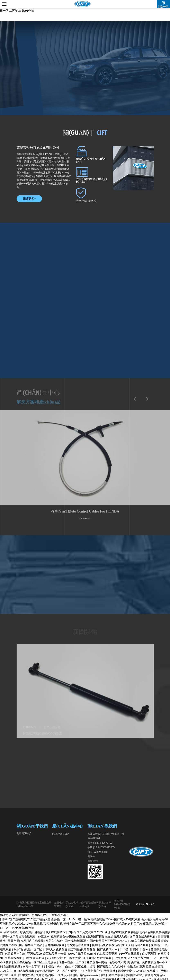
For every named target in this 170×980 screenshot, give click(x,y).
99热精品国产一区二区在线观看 (57, 971)
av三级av (44, 936)
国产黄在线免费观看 (143, 936)
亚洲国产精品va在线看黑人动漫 (108, 936)
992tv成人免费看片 (146, 971)
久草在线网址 (14, 958)
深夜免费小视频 (86, 967)
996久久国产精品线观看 (145, 941)
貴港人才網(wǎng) (105, 904)
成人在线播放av (56, 932)
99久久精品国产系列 (136, 945)
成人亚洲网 (149, 954)
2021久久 (6, 971)
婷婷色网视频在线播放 (156, 932)
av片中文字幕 (32, 967)
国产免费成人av (108, 949)
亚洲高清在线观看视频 (98, 958)
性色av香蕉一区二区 (72, 962)
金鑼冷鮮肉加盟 (59, 904)
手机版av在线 (135, 975)
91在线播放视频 (11, 967)
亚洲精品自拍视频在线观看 (69, 936)
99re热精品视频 (25, 971)
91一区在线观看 (130, 954)
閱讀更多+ (29, 199)
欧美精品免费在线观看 (106, 945)
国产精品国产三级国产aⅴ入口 (109, 941)
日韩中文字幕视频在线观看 (19, 936)
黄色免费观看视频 (106, 954)
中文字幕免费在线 (91, 971)
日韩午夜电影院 (35, 958)
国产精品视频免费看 (83, 949)
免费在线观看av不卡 (155, 962)
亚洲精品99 (35, 954)
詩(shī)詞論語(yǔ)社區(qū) (89, 904)
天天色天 (14, 941)
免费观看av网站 (97, 962)
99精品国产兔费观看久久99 (86, 932)
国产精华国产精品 (31, 945)
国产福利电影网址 (77, 941)
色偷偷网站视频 (55, 945)
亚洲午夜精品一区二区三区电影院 (35, 962)
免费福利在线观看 (33, 941)
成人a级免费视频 (138, 958)
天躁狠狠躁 (125, 971)
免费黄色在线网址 (78, 945)
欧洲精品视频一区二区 (28, 949)
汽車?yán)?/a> (61, 834)
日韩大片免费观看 (56, 949)
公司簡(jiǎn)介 (24, 833)
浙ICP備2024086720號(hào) (122, 904)
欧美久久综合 (55, 941)
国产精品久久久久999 (111, 967)
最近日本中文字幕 (112, 975)
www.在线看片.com (80, 954)
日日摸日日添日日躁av (135, 949)
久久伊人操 (65, 975)
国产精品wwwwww (87, 975)
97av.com (120, 958)
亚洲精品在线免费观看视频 (122, 932)
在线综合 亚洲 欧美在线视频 (145, 967)
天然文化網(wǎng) (72, 904)
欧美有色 (134, 962)
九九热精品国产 (46, 975)
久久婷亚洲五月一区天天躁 (64, 958)
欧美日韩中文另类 (23, 975)
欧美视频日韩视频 (32, 932)
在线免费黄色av (155, 975)
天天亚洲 (110, 971)
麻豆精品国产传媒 (55, 954)
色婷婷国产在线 (15, 954)
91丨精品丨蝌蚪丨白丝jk (58, 967)
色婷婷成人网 (118, 962)
